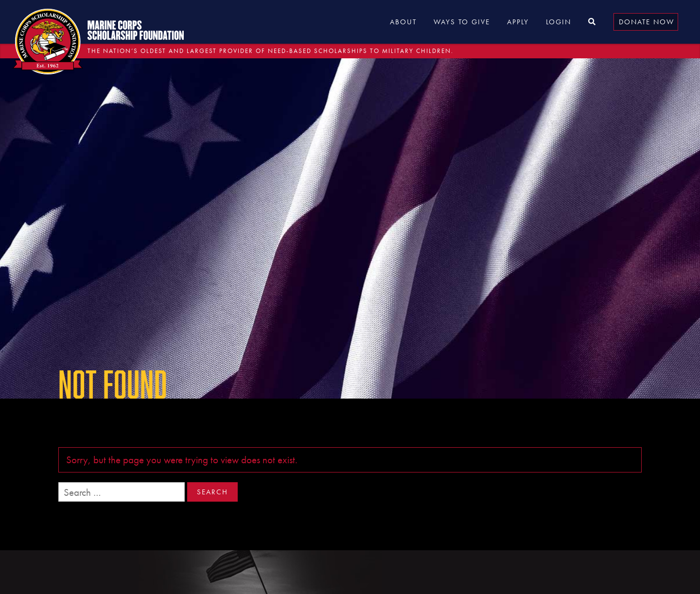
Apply (518, 22)
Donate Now (647, 22)
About (403, 22)
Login (559, 22)
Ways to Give (462, 22)
